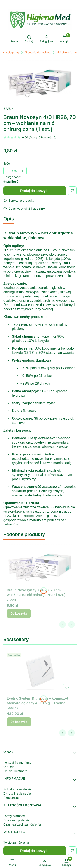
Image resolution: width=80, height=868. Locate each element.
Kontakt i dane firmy (17, 762)
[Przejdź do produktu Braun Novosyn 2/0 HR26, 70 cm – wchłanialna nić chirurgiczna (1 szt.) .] (40, 565)
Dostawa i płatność (17, 820)
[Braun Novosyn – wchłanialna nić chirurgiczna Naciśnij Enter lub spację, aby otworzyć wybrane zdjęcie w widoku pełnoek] (40, 81)
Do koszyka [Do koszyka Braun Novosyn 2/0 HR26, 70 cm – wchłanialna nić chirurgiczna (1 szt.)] (19, 613)
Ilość (7, 163)
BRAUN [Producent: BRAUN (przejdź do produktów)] (9, 109)
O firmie (9, 767)
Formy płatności (14, 816)
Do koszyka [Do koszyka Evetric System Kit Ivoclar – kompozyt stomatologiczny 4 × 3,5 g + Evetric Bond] (19, 722)
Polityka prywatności (18, 789)
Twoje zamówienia (16, 842)
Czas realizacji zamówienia (22, 824)
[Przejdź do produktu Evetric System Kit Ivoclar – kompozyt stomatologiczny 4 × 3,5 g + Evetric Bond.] (40, 673)
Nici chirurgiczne (66, 52)
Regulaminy (12, 798)
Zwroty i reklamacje (17, 793)
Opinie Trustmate (15, 771)
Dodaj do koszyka (35, 191)
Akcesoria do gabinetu (38, 52)
